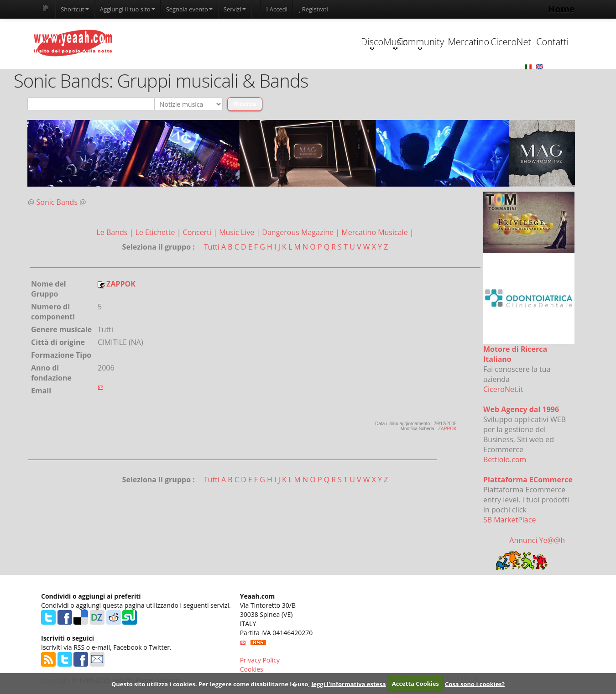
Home (561, 9)
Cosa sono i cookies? (475, 684)
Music (298, 43)
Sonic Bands (57, 203)
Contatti (528, 42)
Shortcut (75, 9)
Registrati (313, 9)
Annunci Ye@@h (537, 541)
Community (356, 43)
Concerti (198, 233)
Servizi (235, 9)
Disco (241, 43)
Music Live (238, 233)
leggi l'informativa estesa (348, 684)
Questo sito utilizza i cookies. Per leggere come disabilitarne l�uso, (211, 684)
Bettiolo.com (505, 460)
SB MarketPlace (509, 520)
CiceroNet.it (503, 390)
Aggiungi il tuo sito (128, 9)
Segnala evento (189, 9)
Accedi (277, 9)
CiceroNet (471, 42)
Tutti (212, 247)
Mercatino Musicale (375, 233)
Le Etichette (156, 233)
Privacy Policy (260, 660)
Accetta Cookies (415, 684)
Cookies (252, 669)
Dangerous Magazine (299, 233)
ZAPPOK (447, 429)
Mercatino (414, 42)
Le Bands (113, 233)
